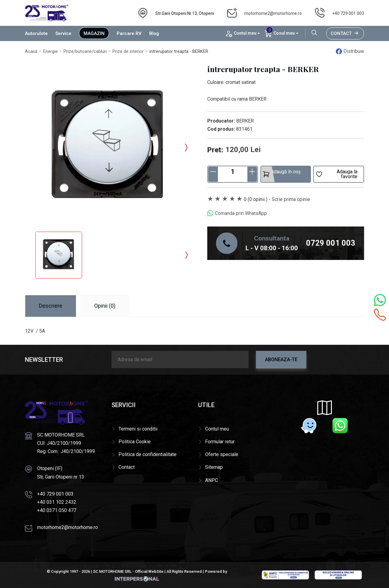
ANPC (212, 480)
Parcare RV (129, 33)
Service (63, 33)
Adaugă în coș (282, 173)
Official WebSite (149, 571)
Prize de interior (128, 52)
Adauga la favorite (336, 174)
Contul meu (217, 429)
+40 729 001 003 (348, 13)
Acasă (31, 52)
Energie (50, 52)
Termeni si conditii (138, 429)
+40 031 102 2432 (57, 502)
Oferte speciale (222, 454)
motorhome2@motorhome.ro (273, 13)
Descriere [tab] (51, 306)
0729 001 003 (331, 243)
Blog (154, 33)
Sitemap (214, 467)
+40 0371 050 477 (57, 510)
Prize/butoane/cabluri (85, 52)
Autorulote (36, 33)
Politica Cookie (135, 442)
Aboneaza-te (281, 360)
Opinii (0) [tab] (105, 306)
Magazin (94, 33)
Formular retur (220, 442)
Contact (345, 33)
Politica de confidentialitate (148, 454)
